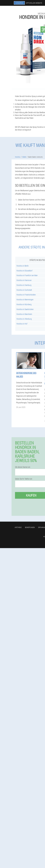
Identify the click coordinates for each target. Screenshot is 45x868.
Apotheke (18, 527)
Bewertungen (30, 527)
